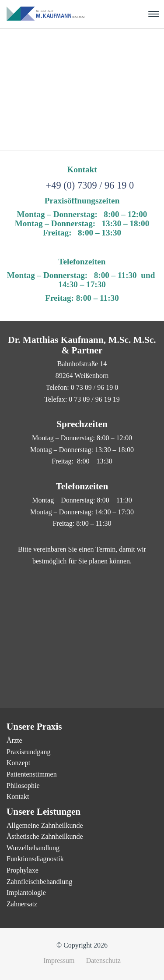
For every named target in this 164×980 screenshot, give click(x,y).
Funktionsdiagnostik (35, 859)
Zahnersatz (22, 904)
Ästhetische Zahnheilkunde (45, 836)
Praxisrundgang (28, 752)
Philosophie (23, 786)
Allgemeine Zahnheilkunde (45, 825)
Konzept (18, 763)
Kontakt (18, 796)
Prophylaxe (23, 870)
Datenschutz (103, 960)
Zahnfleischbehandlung (39, 882)
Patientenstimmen (32, 774)
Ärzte (14, 740)
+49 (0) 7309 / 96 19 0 (90, 185)
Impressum (59, 960)
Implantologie (26, 893)
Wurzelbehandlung (33, 848)
